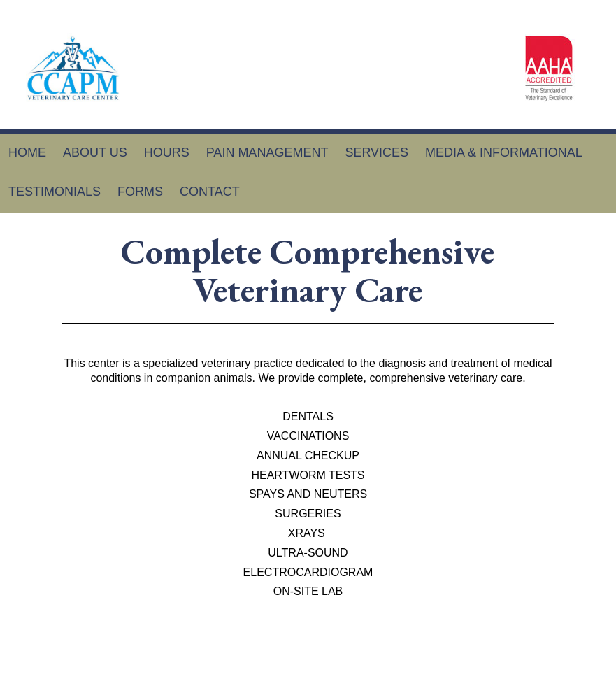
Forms (140, 192)
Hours (167, 152)
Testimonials (55, 192)
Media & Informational (504, 152)
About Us (95, 152)
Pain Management (267, 152)
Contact (210, 192)
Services (377, 152)
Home (27, 152)
